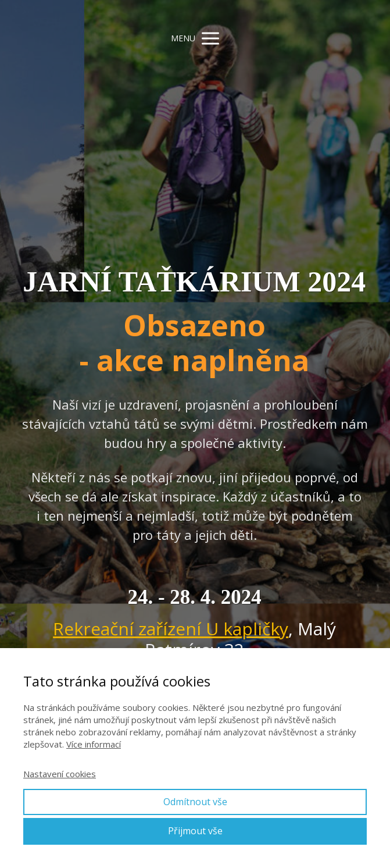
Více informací (94, 744)
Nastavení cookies (60, 774)
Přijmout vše (195, 831)
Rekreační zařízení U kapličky (171, 629)
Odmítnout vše (195, 802)
